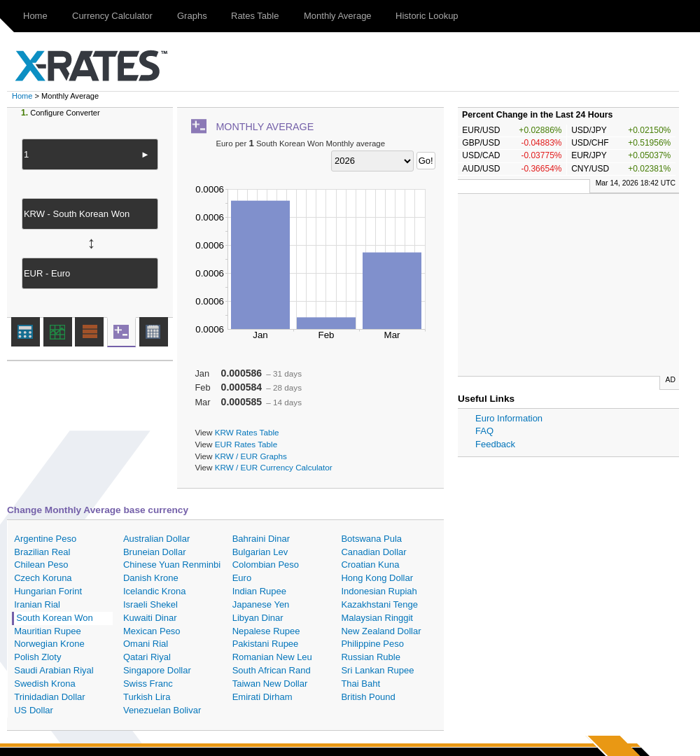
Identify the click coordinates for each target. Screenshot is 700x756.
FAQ (484, 431)
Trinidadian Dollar (49, 697)
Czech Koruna (43, 578)
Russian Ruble (371, 657)
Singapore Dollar (157, 670)
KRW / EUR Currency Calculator (274, 467)
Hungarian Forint (48, 591)
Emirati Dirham (262, 697)
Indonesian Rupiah (379, 591)
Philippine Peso (372, 644)
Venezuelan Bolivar (162, 710)
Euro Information (509, 418)
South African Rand (272, 670)
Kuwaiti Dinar (150, 618)
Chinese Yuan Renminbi (172, 565)
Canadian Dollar (373, 552)
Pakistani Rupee (266, 644)
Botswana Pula (371, 539)
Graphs (192, 16)
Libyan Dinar (258, 618)
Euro (242, 578)
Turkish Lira (147, 697)
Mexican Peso (152, 631)
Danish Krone (151, 578)
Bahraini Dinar (261, 539)
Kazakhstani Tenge (379, 604)
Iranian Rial (37, 604)
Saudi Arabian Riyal (54, 670)
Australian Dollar (156, 539)
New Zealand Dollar (381, 631)
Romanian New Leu (272, 657)
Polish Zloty (37, 657)
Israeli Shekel (150, 604)
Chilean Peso (41, 565)
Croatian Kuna (370, 565)
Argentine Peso (45, 539)
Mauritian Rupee (47, 631)
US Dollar (34, 710)
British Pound (368, 697)
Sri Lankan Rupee (377, 670)
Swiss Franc (148, 684)
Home (35, 16)
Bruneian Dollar (155, 552)
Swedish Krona (44, 684)
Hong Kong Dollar (377, 578)
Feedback (495, 444)
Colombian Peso (266, 565)
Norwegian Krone (49, 644)
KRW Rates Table (247, 432)
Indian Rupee (259, 591)
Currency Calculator (112, 16)
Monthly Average (338, 16)
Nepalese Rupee (266, 631)
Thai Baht (360, 684)
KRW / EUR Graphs (251, 456)
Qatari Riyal (147, 657)
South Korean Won (55, 618)
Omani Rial (146, 644)
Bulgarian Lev (260, 552)
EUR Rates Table (246, 444)
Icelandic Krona (155, 591)
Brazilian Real (42, 552)
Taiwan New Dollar (270, 684)
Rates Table (255, 16)
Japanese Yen (261, 604)
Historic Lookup (427, 16)
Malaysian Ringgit (377, 618)
